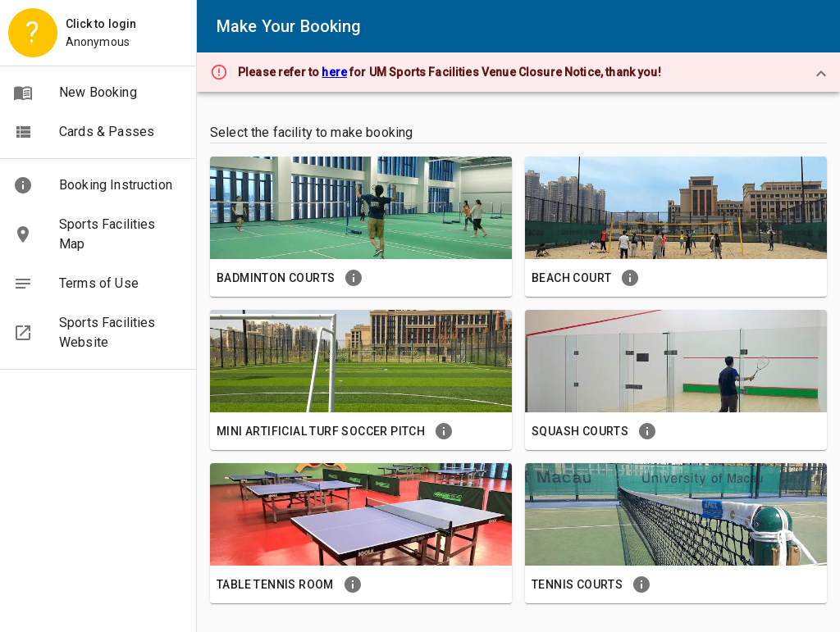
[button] (98, 93)
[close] (821, 74)
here (334, 72)
